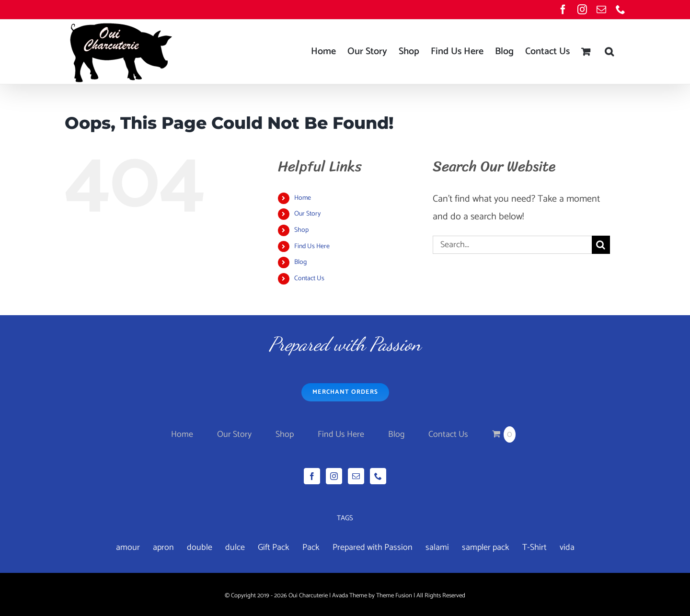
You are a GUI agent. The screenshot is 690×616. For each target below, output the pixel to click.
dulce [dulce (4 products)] (235, 548)
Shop (301, 230)
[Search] (601, 245)
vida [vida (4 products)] (567, 548)
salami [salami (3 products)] (437, 548)
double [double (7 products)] (200, 548)
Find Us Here (312, 246)
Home (303, 198)
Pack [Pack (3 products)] (311, 548)
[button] (609, 52)
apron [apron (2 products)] (163, 548)
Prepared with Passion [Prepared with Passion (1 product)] (373, 548)
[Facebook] (312, 476)
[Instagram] (334, 476)
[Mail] (356, 476)
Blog (300, 262)
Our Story (307, 214)
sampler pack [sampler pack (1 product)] (486, 548)
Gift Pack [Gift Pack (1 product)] (274, 548)
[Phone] (378, 476)
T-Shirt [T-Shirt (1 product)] (535, 548)
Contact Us (309, 279)
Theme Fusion (394, 596)
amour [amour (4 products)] (128, 548)
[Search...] (512, 245)
